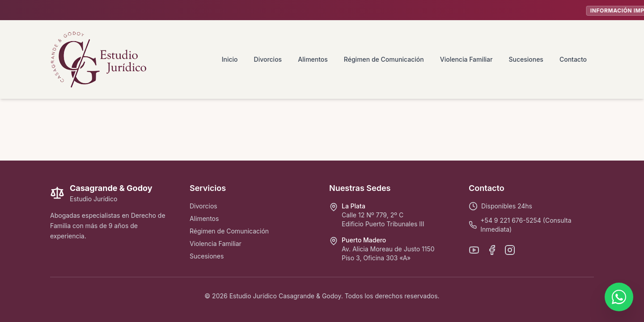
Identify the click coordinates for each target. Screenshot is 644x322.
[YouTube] (474, 250)
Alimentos (313, 59)
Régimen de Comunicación (384, 59)
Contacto (573, 59)
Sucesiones (526, 59)
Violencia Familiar (466, 59)
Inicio (230, 59)
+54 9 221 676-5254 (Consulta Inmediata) (526, 225)
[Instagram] (510, 250)
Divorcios (268, 59)
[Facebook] (492, 250)
